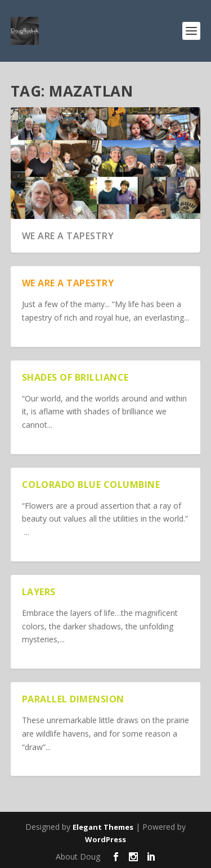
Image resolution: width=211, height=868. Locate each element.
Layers (39, 592)
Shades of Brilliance (75, 377)
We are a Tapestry (68, 236)
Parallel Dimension (73, 699)
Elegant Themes (103, 827)
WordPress (105, 839)
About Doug (78, 856)
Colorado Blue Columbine (91, 485)
